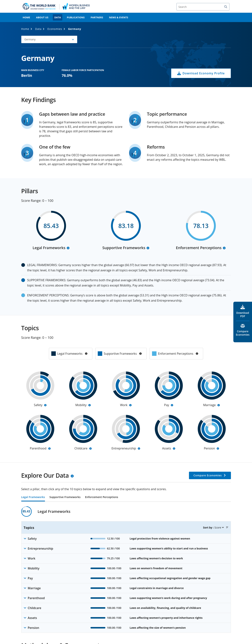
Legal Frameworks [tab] (33, 497)
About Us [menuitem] (42, 17)
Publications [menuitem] (76, 17)
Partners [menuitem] (97, 17)
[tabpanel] (126, 570)
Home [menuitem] (26, 17)
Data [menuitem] (58, 17)
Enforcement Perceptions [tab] (102, 497)
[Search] (203, 7)
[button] (49, 39)
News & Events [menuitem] (119, 17)
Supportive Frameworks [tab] (65, 497)
